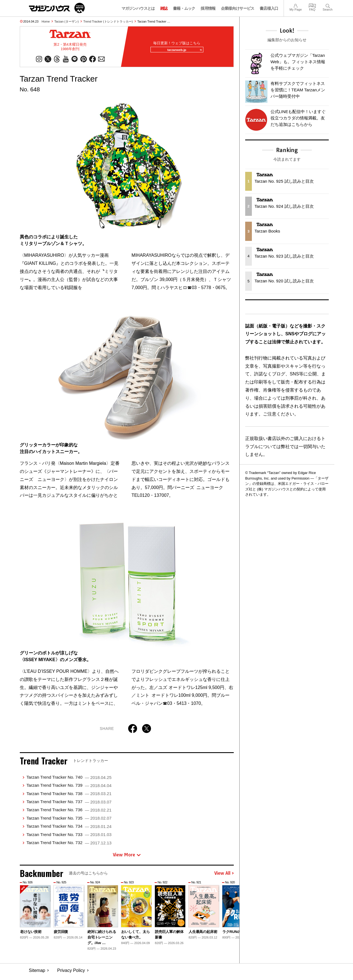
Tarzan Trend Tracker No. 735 (69, 821)
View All (224, 876)
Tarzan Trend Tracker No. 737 (69, 804)
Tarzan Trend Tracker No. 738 (69, 796)
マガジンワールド (57, 8)
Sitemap (37, 973)
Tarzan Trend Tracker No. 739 (69, 788)
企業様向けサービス (238, 8)
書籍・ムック (184, 8)
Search (328, 5)
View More (127, 857)
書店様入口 (269, 8)
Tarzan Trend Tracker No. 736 (69, 812)
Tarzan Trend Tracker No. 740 (69, 780)
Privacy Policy (71, 973)
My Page (296, 5)
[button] (229, 916)
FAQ (312, 5)
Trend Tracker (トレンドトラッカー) (108, 21)
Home (46, 21)
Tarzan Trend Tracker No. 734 (69, 829)
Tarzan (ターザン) (66, 21)
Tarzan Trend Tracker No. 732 (69, 845)
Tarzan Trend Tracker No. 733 (69, 837)
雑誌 (164, 8)
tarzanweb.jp (182, 51)
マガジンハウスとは (138, 8)
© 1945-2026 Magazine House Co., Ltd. (294, 973)
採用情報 (208, 8)
